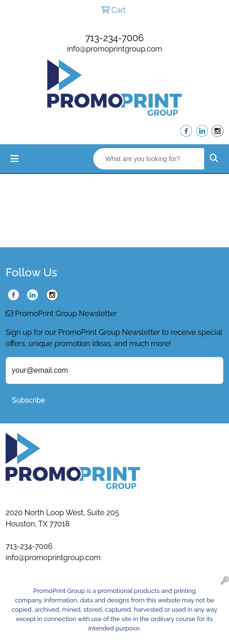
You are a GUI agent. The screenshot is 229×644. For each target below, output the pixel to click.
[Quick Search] (149, 159)
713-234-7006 (114, 38)
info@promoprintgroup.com (114, 49)
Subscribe (28, 400)
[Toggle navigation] (15, 159)
